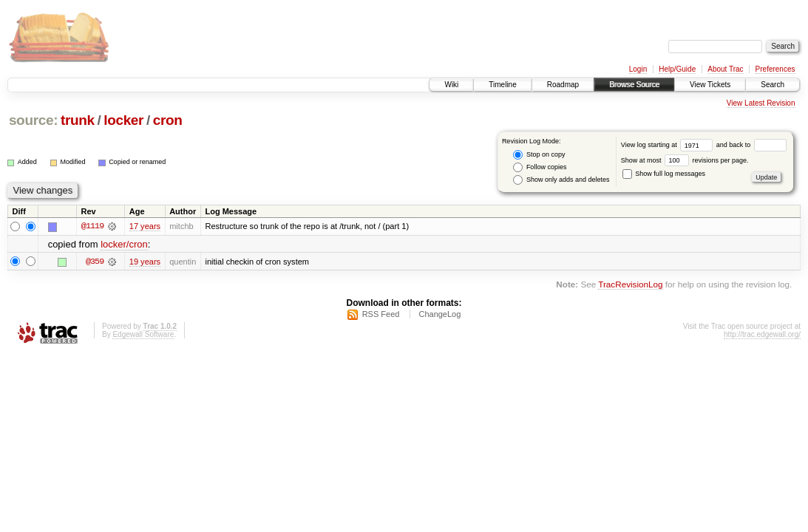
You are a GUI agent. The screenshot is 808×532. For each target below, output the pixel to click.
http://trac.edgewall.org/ (762, 334)
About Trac (725, 69)
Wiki (451, 85)
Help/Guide (677, 69)
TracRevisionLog (630, 284)
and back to (751, 145)
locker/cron (124, 244)
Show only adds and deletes (561, 180)
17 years (145, 226)
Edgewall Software (143, 334)
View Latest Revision (761, 103)
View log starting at (669, 145)
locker (123, 120)
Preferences (775, 69)
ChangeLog (439, 314)
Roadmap (563, 85)
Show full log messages (664, 174)
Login (638, 69)
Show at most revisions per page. (685, 160)
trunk (78, 120)
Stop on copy (539, 155)
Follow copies (540, 167)
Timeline (502, 85)
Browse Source (634, 85)
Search (773, 85)
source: (33, 120)
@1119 (92, 226)
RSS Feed (381, 314)
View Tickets (710, 85)
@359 (95, 262)
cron (168, 120)
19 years (145, 262)
